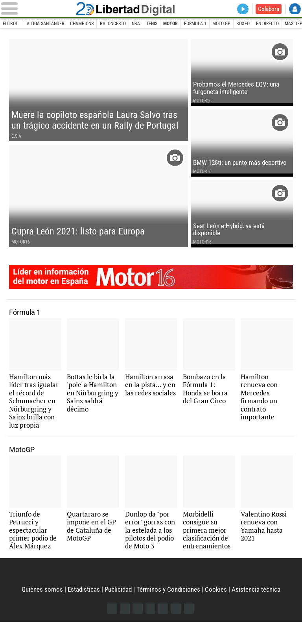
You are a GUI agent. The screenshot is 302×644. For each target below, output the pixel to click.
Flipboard (164, 630)
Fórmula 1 (210, 24)
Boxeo (262, 24)
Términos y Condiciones (170, 611)
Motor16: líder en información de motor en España (151, 290)
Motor (184, 24)
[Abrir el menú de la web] (47, 9)
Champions (88, 24)
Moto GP (239, 24)
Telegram (177, 630)
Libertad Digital (151, 9)
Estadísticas (81, 611)
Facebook (110, 630)
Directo (242, 9)
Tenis (164, 24)
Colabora (268, 9)
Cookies (219, 611)
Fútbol (11, 24)
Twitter (124, 630)
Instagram (137, 630)
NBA (147, 24)
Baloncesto (122, 24)
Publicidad (118, 611)
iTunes (191, 630)
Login (295, 9)
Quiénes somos (38, 611)
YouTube (150, 630)
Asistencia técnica (260, 611)
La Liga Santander (47, 24)
